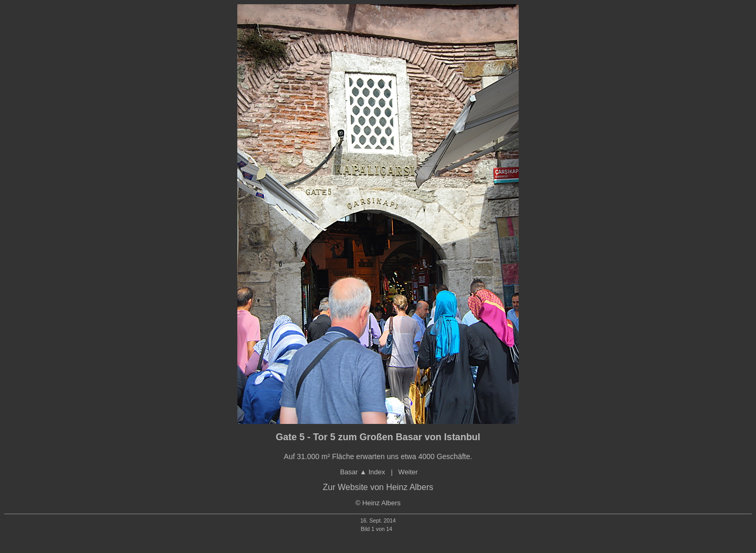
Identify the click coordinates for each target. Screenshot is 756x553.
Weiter (408, 472)
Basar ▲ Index (363, 472)
